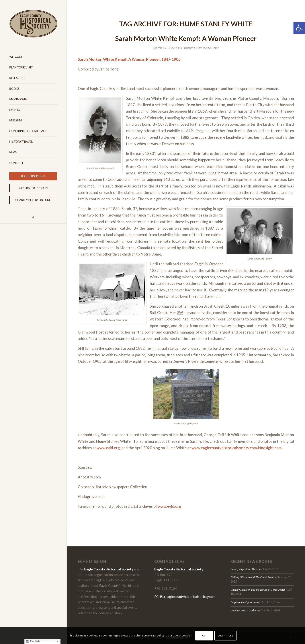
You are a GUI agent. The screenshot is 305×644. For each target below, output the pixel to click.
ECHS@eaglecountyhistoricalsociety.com (185, 597)
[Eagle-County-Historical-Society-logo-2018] (33, 23)
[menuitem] (33, 57)
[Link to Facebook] (33, 218)
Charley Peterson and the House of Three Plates (258, 590)
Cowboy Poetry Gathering (245, 611)
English (33, 641)
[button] (299, 28)
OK (204, 635)
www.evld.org (108, 448)
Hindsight (188, 48)
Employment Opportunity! (245, 602)
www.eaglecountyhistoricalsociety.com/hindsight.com (237, 448)
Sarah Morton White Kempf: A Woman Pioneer (186, 38)
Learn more (226, 635)
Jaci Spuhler (210, 48)
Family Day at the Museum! (246, 569)
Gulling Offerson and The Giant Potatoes (254, 577)
